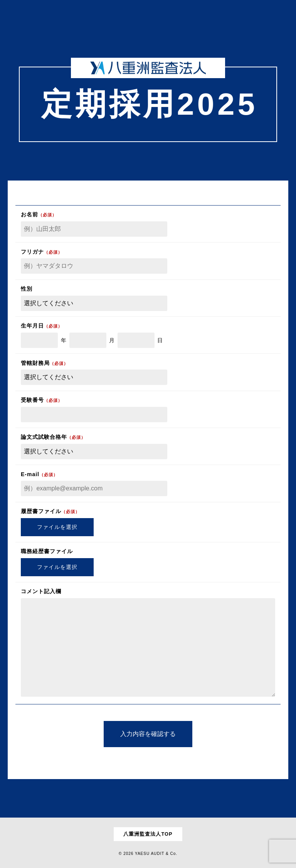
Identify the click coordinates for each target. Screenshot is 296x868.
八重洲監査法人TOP (148, 834)
